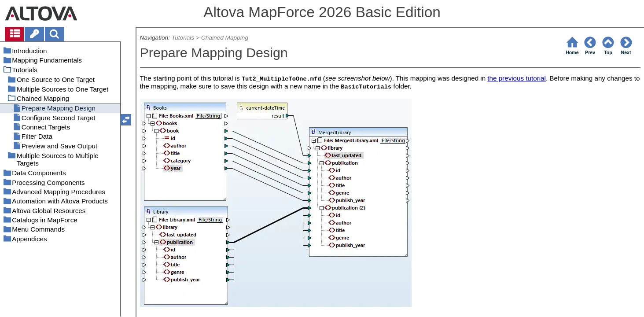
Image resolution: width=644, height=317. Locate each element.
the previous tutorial (517, 78)
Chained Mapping (225, 38)
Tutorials (183, 38)
